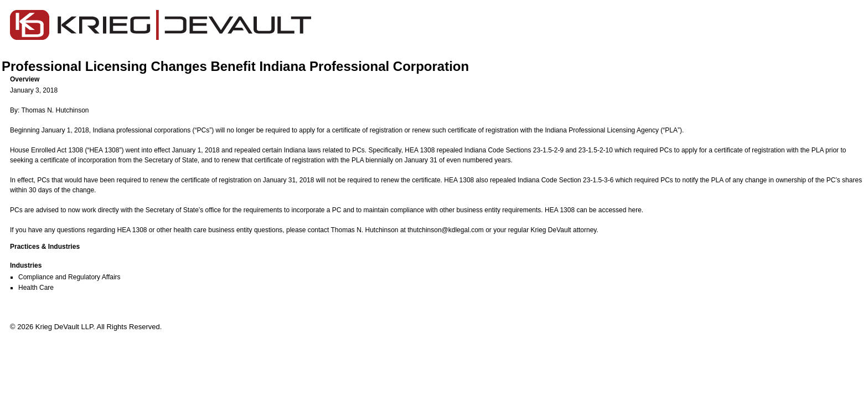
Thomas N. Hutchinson (364, 230)
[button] (438, 79)
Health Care (36, 288)
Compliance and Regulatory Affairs (69, 277)
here (635, 210)
